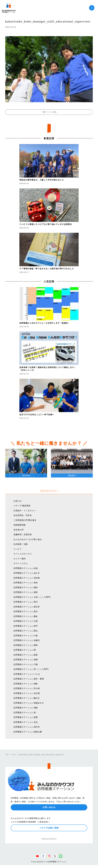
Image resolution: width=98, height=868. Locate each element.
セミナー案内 (20, 559)
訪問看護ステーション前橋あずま (29, 703)
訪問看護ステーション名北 (26, 722)
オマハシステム (21, 563)
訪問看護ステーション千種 (26, 664)
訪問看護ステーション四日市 (27, 727)
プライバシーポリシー (49, 839)
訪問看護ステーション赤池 (26, 568)
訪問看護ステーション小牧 (26, 636)
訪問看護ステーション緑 (25, 712)
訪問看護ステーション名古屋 (27, 693)
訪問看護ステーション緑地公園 (28, 732)
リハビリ (18, 549)
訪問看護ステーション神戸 (26, 626)
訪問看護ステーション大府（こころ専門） (33, 597)
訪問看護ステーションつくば (27, 674)
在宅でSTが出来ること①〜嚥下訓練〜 (37, 414)
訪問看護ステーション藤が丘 (27, 698)
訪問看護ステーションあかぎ (27, 573)
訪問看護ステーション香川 (26, 602)
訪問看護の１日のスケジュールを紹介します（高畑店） (45, 323)
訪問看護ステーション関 (25, 650)
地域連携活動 (20, 525)
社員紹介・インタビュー (25, 511)
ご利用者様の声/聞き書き (25, 520)
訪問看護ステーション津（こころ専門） (32, 669)
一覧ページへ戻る (49, 112)
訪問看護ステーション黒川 (26, 611)
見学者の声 (19, 530)
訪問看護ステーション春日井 (27, 607)
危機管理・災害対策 (23, 534)
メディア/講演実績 (22, 506)
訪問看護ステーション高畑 (26, 660)
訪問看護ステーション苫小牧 (27, 688)
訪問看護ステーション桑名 (26, 616)
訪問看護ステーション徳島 (26, 684)
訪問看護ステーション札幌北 (27, 640)
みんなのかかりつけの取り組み (28, 539)
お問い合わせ (49, 807)
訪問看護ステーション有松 (26, 583)
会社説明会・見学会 (23, 515)
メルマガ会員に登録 (49, 828)
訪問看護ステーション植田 (26, 587)
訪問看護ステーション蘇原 (26, 655)
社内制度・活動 (21, 544)
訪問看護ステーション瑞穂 (26, 708)
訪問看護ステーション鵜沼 (26, 592)
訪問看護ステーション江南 (26, 621)
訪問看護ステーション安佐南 (27, 578)
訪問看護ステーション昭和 (26, 645)
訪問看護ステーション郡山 (26, 631)
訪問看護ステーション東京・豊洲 (29, 679)
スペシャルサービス (23, 554)
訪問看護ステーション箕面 (26, 717)
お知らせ (18, 501)
